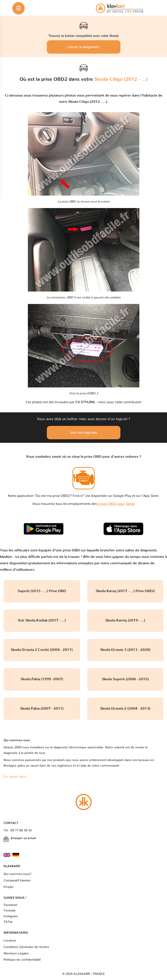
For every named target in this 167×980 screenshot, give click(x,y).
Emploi (8, 887)
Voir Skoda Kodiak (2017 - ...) (42, 620)
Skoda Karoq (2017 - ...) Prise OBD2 (125, 591)
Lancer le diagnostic (83, 47)
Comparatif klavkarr (17, 881)
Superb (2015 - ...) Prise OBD (42, 591)
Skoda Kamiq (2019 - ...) (125, 620)
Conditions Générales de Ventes (26, 947)
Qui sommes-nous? (18, 874)
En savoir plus (15, 777)
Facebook (10, 905)
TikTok (8, 922)
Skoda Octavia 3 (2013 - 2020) (125, 650)
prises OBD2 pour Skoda (116, 504)
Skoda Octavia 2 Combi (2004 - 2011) (42, 650)
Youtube (10, 911)
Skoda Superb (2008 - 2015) (125, 679)
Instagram (11, 916)
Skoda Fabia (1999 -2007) (42, 679)
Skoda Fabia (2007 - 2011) (42, 709)
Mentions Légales (16, 954)
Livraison (10, 941)
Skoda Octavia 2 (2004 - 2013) (125, 709)
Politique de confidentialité (22, 960)
